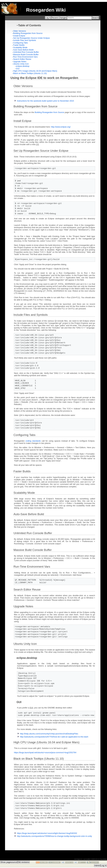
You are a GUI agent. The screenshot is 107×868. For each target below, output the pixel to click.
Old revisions (23, 862)
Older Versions (20, 31)
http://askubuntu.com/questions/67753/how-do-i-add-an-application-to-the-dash (54, 737)
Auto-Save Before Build (23, 50)
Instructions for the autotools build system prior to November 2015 (45, 101)
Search (95, 18)
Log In (48, 18)
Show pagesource (9, 862)
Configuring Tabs (20, 43)
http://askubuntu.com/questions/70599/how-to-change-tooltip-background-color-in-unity (54, 836)
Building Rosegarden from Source (28, 33)
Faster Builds (19, 45)
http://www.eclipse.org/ (61, 127)
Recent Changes (59, 18)
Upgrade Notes (20, 62)
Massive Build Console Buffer (26, 55)
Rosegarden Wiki (46, 10)
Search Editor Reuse (22, 59)
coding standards (33, 441)
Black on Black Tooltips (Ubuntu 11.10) (30, 73)
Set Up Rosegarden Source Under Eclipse (31, 38)
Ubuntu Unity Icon (21, 64)
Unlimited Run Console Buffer (26, 52)
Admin (97, 866)
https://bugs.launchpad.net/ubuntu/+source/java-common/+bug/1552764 (45, 753)
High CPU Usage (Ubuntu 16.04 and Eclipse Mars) (35, 71)
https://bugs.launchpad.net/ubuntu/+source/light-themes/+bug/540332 (47, 833)
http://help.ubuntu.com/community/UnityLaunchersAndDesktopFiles (49, 734)
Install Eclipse (19, 36)
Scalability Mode (20, 47)
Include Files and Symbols (24, 40)
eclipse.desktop (23, 66)
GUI (18, 69)
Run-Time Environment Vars (25, 57)
